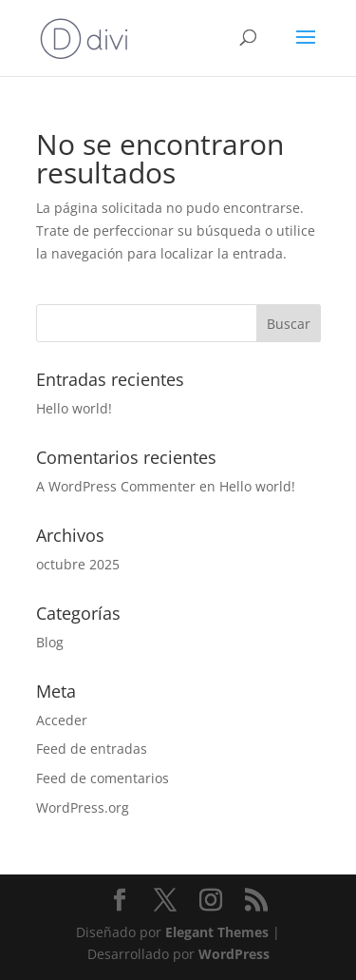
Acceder (62, 720)
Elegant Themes (217, 932)
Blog (50, 642)
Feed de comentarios (103, 778)
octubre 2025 (78, 564)
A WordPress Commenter (116, 486)
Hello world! (74, 408)
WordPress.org (83, 807)
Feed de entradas (92, 749)
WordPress (234, 954)
